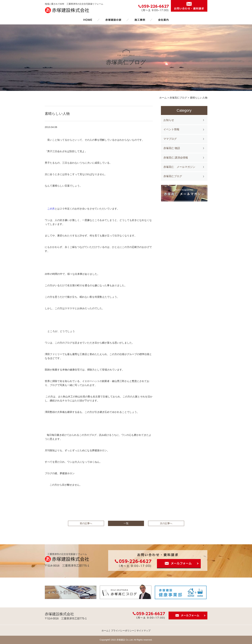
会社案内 (163, 20)
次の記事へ (166, 523)
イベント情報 (171, 129)
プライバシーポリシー (123, 631)
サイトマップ (144, 631)
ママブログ (170, 139)
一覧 (126, 523)
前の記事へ (86, 523)
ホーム (88, 20)
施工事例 (140, 20)
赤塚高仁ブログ (173, 176)
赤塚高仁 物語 (172, 148)
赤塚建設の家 (113, 20)
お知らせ (169, 120)
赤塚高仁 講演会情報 (176, 158)
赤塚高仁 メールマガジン (179, 167)
